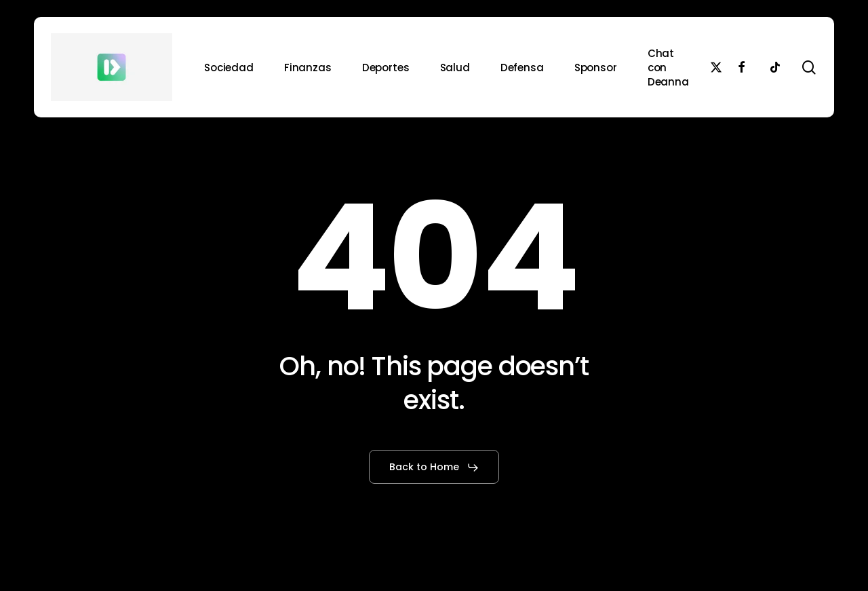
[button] (434, 468)
